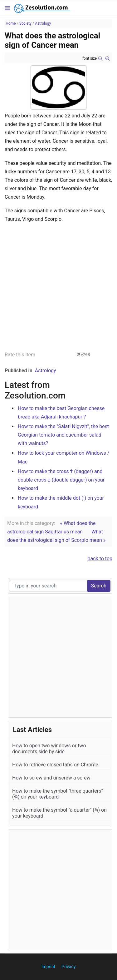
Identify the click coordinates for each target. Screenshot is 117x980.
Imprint (48, 967)
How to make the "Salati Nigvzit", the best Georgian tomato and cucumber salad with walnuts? (63, 435)
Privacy (68, 967)
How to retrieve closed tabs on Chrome (55, 765)
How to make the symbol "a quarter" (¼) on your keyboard (59, 813)
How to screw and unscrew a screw (51, 778)
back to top (100, 559)
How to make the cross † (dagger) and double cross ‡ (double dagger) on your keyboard (61, 480)
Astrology (46, 371)
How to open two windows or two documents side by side (49, 749)
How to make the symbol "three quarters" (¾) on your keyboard (58, 794)
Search (99, 586)
